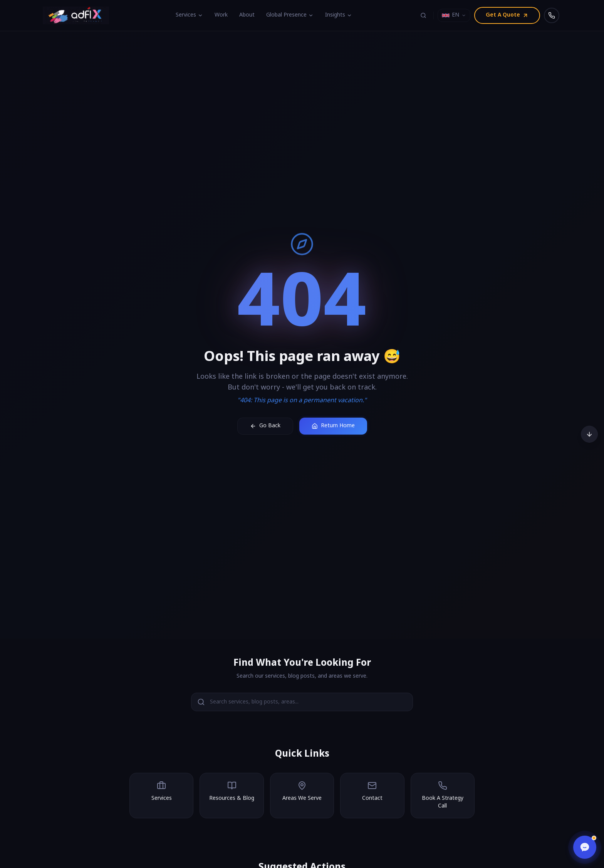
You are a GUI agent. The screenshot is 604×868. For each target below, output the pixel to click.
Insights (339, 15)
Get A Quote (507, 15)
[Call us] (552, 15)
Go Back (265, 426)
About (247, 15)
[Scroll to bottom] (589, 434)
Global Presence (290, 15)
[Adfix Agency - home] (78, 15)
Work (221, 15)
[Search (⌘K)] (423, 15)
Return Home (333, 426)
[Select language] (454, 15)
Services (189, 15)
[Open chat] (585, 847)
